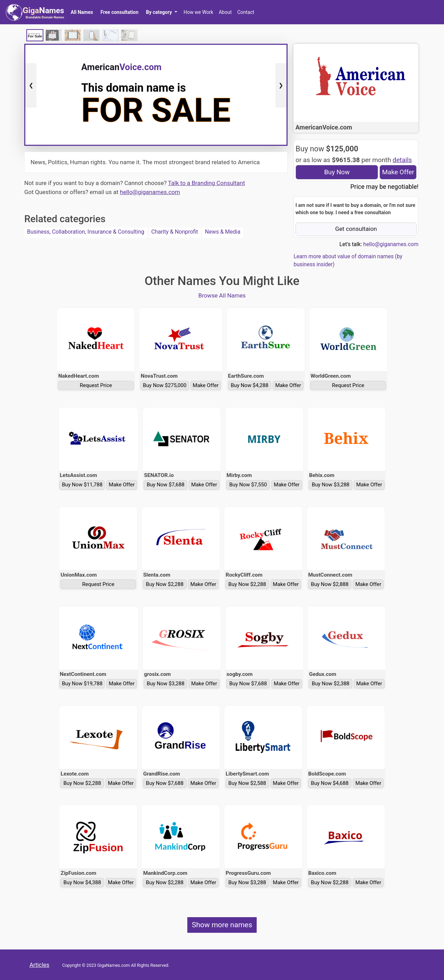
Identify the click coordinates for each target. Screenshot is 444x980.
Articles (39, 965)
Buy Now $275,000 (165, 385)
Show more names (222, 925)
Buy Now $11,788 (82, 485)
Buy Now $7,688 (166, 485)
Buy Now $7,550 (248, 485)
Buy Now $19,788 (82, 684)
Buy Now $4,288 (250, 385)
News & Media (223, 232)
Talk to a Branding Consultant (206, 183)
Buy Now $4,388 (82, 882)
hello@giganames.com (150, 192)
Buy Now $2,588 (247, 783)
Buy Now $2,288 (165, 584)
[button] (161, 12)
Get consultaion (356, 229)
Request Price (96, 385)
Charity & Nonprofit (175, 232)
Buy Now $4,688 (330, 783)
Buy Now (337, 172)
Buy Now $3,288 (331, 485)
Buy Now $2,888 (330, 584)
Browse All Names (222, 295)
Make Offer (398, 172)
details (402, 160)
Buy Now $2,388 (331, 684)
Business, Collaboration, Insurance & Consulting (86, 232)
